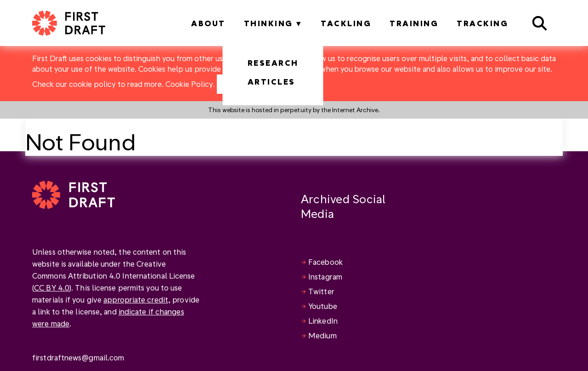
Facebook (325, 262)
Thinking (269, 23)
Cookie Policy (189, 84)
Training (414, 23)
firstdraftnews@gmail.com (78, 357)
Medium (322, 335)
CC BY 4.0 (52, 288)
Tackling (346, 23)
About (208, 23)
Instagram (325, 277)
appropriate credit (136, 300)
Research (273, 63)
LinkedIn (323, 321)
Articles (271, 82)
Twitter (321, 291)
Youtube (323, 306)
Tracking (482, 23)
